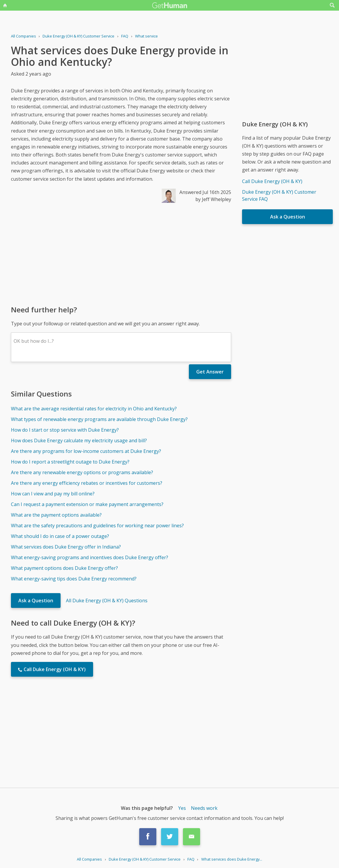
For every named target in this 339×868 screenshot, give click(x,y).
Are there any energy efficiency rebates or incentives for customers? (87, 483)
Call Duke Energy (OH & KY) (272, 181)
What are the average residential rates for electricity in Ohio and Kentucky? (94, 409)
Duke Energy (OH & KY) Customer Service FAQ (279, 195)
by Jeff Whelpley (213, 199)
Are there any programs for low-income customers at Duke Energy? (86, 451)
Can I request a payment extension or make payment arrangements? (87, 504)
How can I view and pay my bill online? (53, 494)
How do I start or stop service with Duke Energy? (65, 430)
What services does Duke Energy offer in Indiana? (66, 547)
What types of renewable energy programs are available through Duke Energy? (99, 419)
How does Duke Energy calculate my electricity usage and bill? (79, 440)
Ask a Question (36, 601)
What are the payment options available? (56, 515)
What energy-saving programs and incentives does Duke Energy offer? (90, 557)
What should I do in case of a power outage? (60, 536)
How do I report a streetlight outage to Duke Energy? (70, 462)
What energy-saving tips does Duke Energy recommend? (74, 579)
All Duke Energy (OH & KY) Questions (107, 601)
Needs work (204, 808)
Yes (182, 808)
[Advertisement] (121, 254)
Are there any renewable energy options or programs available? (82, 472)
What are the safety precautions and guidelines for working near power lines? (97, 526)
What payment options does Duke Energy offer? (64, 568)
